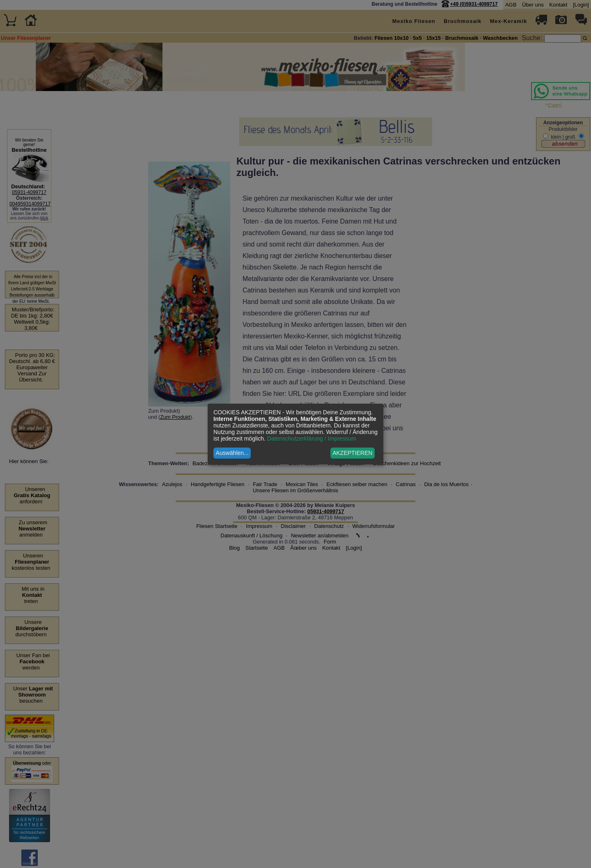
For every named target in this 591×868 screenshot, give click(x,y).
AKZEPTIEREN (352, 453)
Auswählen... (232, 453)
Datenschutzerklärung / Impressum (312, 439)
